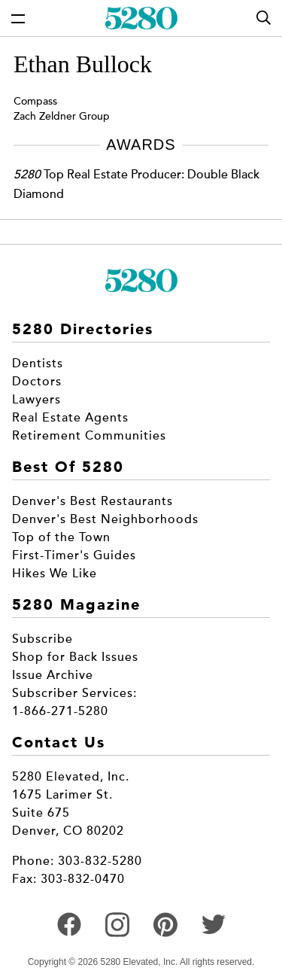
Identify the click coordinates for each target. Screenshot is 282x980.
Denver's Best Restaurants (92, 501)
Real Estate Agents (70, 418)
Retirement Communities (89, 436)
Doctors (37, 382)
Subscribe (42, 639)
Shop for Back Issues (75, 657)
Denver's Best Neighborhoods (105, 519)
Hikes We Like (55, 574)
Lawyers (36, 400)
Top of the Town (61, 537)
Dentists (38, 364)
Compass (35, 101)
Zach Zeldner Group (62, 116)
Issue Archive (53, 675)
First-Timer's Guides (74, 555)
